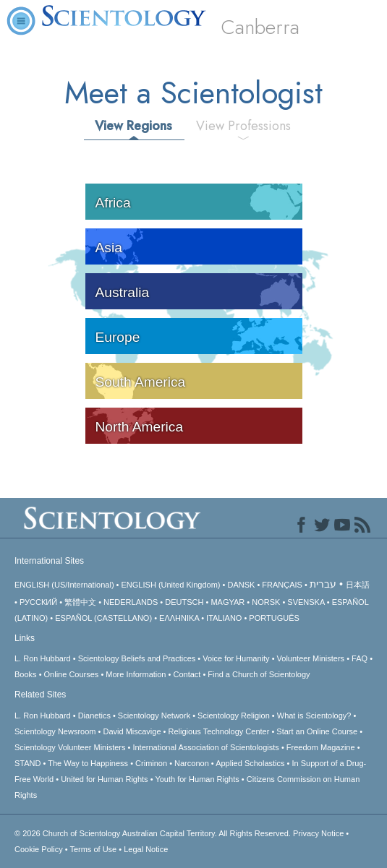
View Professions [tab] (243, 126)
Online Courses (72, 674)
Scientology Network (154, 716)
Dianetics (94, 716)
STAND (27, 763)
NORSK (266, 602)
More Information (136, 674)
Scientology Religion (234, 716)
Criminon (151, 763)
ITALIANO (224, 618)
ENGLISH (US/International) (64, 585)
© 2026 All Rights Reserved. (154, 833)
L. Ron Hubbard (43, 658)
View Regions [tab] (133, 126)
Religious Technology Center (219, 731)
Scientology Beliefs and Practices (137, 658)
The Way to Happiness (88, 763)
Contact (187, 674)
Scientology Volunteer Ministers (70, 747)
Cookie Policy (39, 849)
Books (26, 674)
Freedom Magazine (321, 747)
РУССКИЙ (38, 602)
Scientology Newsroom (55, 731)
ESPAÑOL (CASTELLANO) (103, 618)
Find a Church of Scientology (259, 674)
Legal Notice (146, 849)
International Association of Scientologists (205, 747)
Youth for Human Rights (197, 779)
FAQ (360, 658)
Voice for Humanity (236, 658)
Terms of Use (93, 849)
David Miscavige (132, 731)
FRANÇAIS (282, 585)
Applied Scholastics (250, 763)
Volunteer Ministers (311, 658)
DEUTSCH (184, 602)
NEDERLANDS (131, 602)
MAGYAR (227, 602)
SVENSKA (306, 602)
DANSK (241, 585)
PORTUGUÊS (274, 618)
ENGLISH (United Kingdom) (171, 585)
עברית (323, 584)
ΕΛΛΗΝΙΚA (179, 618)
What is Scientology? (314, 716)
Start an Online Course (317, 731)
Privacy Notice (318, 833)
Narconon (192, 763)
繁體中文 (80, 602)
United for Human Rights (104, 779)
